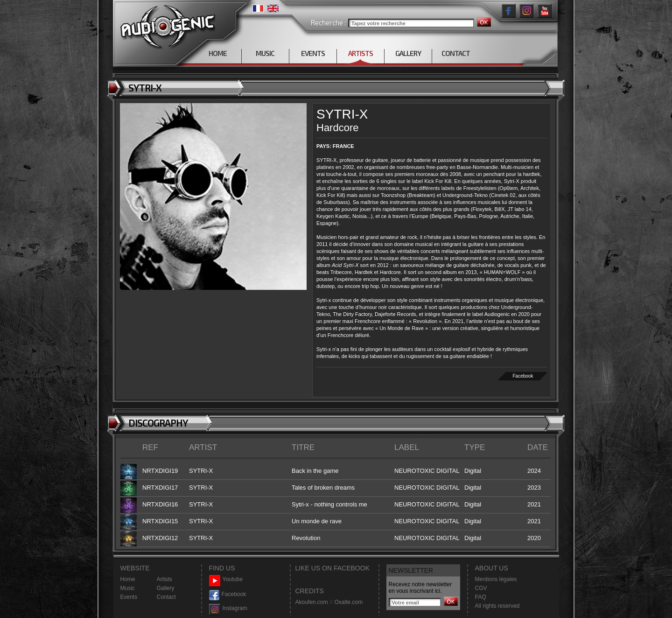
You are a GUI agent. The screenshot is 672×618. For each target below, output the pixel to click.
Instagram (228, 608)
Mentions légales (496, 579)
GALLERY (408, 53)
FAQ (481, 597)
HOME (218, 53)
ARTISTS (360, 53)
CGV (481, 588)
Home (128, 579)
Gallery (166, 588)
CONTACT (456, 53)
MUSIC (265, 53)
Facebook (523, 376)
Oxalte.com (348, 602)
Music (128, 588)
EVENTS (313, 53)
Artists (164, 579)
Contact (166, 597)
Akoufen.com (312, 602)
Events (129, 597)
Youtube (226, 579)
